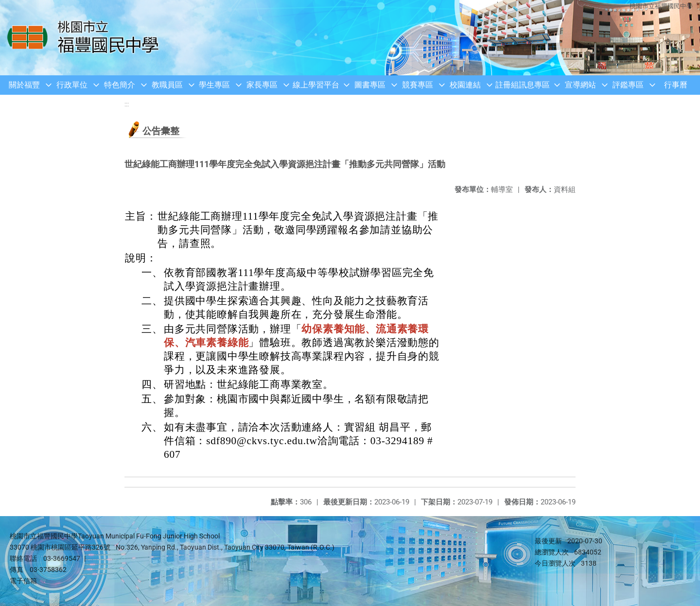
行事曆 (676, 85)
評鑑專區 (628, 85)
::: (127, 104)
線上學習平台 (316, 85)
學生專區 (214, 85)
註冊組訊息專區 (523, 85)
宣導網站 (580, 85)
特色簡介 (120, 85)
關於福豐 (24, 85)
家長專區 (262, 85)
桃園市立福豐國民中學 (661, 6)
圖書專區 (370, 85)
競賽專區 (418, 85)
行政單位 (72, 85)
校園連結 (465, 85)
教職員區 (167, 85)
